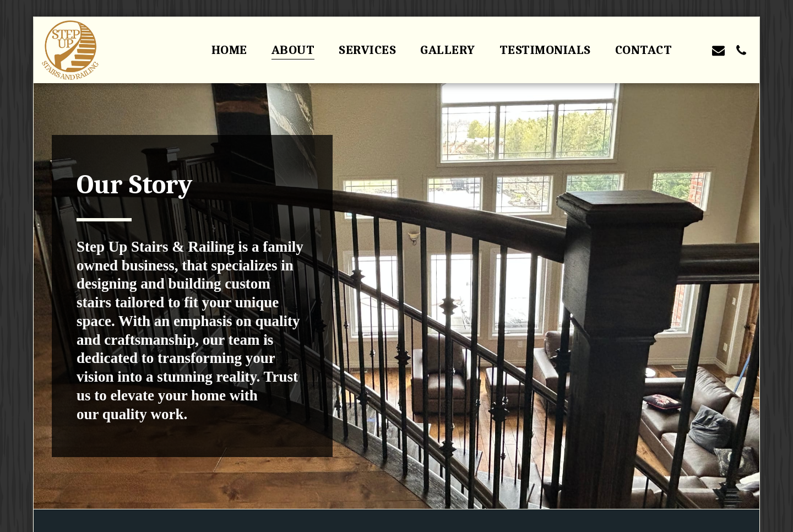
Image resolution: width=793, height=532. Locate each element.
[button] (696, 50)
